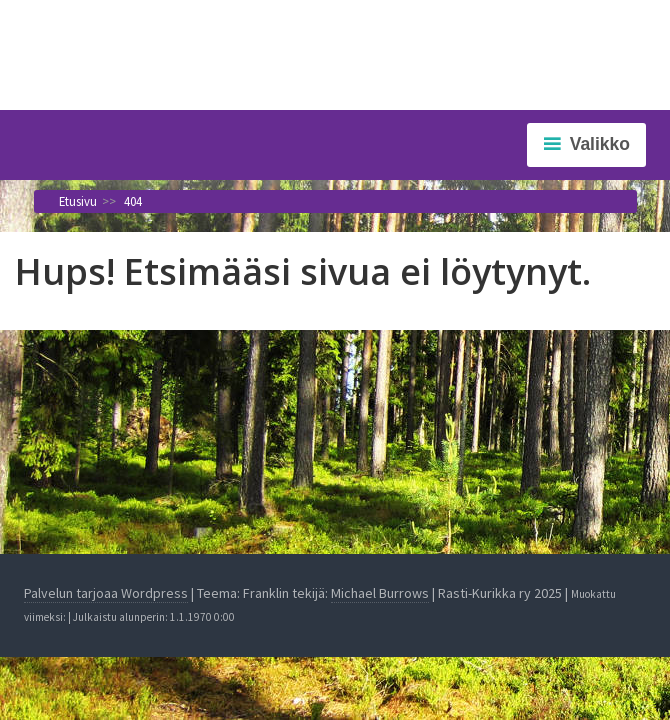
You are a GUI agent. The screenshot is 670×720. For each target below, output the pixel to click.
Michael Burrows (380, 593)
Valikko (600, 144)
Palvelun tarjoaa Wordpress (106, 593)
